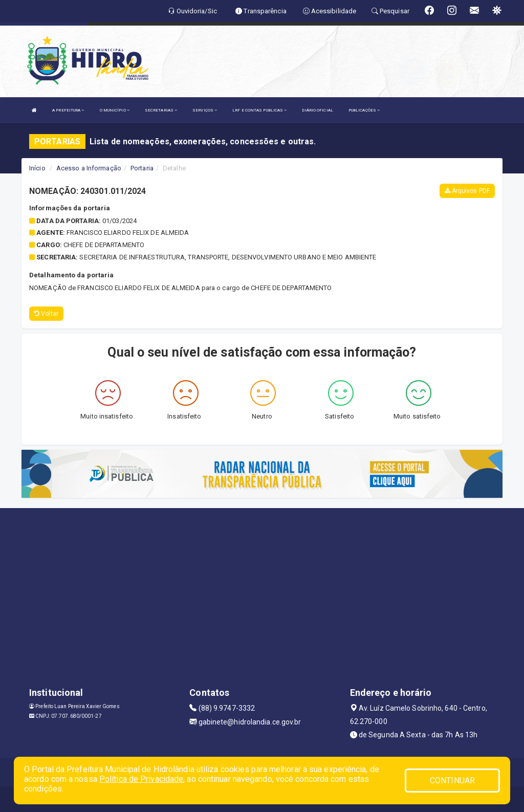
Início (37, 168)
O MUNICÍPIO (115, 110)
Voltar (46, 314)
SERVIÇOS (205, 110)
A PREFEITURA (68, 110)
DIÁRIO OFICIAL (317, 110)
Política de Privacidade (141, 779)
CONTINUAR (452, 781)
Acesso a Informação (89, 168)
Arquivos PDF (467, 191)
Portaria (142, 168)
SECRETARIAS (161, 110)
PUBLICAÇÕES (364, 110)
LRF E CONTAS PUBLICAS (259, 110)
